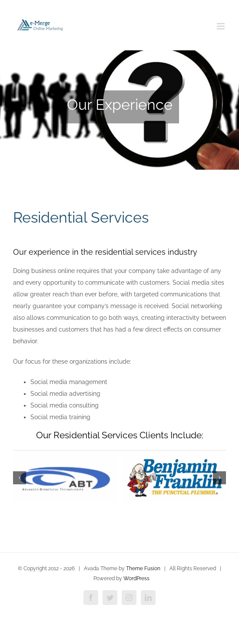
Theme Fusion (143, 568)
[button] (20, 478)
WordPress (136, 578)
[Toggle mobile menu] (221, 26)
